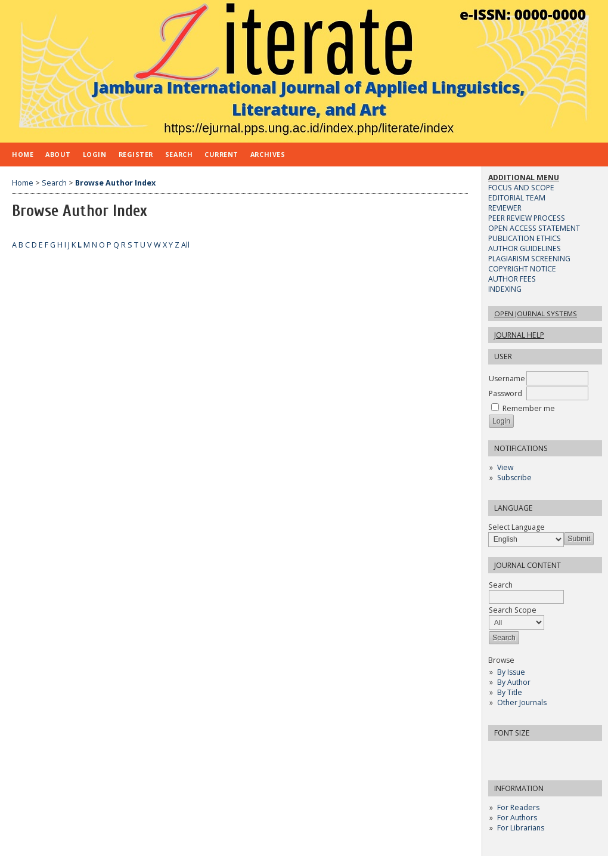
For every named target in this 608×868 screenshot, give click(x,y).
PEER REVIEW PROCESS (527, 218)
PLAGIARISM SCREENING (529, 259)
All (185, 245)
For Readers (518, 807)
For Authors (517, 818)
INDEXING (505, 289)
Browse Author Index (115, 183)
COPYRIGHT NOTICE (522, 269)
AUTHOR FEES (512, 279)
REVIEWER (505, 208)
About (58, 154)
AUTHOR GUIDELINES (525, 248)
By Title (510, 692)
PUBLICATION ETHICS (525, 238)
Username (507, 379)
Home (23, 154)
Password (505, 393)
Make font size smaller (499, 754)
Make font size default (518, 754)
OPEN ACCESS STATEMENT (534, 228)
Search (179, 154)
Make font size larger (537, 754)
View (505, 467)
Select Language (517, 527)
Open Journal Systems (536, 313)
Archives (268, 154)
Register (136, 154)
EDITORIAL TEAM (517, 198)
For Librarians (521, 828)
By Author (514, 682)
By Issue (511, 672)
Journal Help (519, 335)
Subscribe (514, 478)
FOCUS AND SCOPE (521, 188)
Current (221, 154)
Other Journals (522, 702)
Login (95, 154)
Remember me (529, 408)
